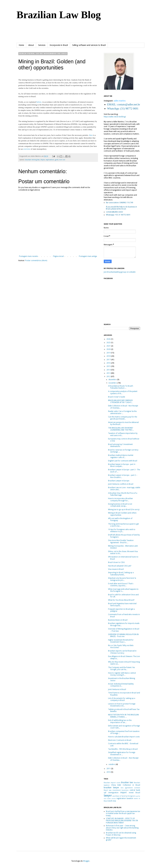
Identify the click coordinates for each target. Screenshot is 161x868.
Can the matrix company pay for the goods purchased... (123, 418)
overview (27, 149)
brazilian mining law (32, 160)
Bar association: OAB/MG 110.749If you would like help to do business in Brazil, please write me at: (121, 206)
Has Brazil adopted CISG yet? (120, 566)
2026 (109, 339)
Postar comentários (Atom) (36, 261)
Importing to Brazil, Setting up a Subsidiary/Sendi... (121, 574)
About (31, 45)
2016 (109, 363)
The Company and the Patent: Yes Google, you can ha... (121, 668)
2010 (109, 772)
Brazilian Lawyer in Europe (119, 481)
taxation (130, 798)
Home (21, 45)
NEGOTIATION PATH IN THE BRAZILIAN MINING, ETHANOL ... (123, 716)
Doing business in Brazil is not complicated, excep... (120, 505)
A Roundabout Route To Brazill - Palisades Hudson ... (121, 387)
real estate (107, 799)
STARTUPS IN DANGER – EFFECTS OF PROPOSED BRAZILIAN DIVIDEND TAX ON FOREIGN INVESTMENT (122, 821)
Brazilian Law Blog (59, 15)
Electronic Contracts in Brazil (120, 740)
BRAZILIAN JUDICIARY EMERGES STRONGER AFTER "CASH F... (120, 401)
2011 (109, 769)
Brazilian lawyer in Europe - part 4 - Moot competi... (122, 465)
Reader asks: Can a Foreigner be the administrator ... (122, 412)
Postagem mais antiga (88, 256)
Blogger (86, 861)
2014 (109, 370)
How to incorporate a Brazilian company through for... (120, 499)
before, (39, 102)
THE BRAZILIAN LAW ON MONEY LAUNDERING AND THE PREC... (121, 429)
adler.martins (120, 101)
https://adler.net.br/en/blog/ (115, 117)
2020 (109, 349)
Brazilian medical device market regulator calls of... (121, 456)
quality (138, 796)
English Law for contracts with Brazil (123, 461)
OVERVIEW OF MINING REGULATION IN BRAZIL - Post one (123, 635)
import (124, 792)
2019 (109, 353)
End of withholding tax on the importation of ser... (120, 721)
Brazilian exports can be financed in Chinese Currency (122, 652)
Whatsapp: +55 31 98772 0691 (118, 215)
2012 (109, 377)
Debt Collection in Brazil (129, 785)
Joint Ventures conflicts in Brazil (121, 484)
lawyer (108, 796)
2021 (109, 346)
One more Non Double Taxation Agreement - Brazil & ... (121, 541)
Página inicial (58, 256)
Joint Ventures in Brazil (117, 689)
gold (57, 160)
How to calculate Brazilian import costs (124, 737)
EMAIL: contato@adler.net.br (124, 104)
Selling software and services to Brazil (89, 45)
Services (42, 45)
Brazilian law (127, 782)
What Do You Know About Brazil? (121, 600)
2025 (109, 343)
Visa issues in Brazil (116, 569)
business (125, 790)
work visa (112, 801)
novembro (113, 383)
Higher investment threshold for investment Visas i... (121, 641)
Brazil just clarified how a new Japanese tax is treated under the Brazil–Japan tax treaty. (123, 813)
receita (114, 799)
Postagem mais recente (28, 256)
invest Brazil (135, 793)
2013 (109, 373)
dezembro (113, 380)
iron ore (62, 160)
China (113, 785)
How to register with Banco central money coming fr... (122, 674)
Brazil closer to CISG (116, 562)
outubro (112, 764)
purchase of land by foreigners (124, 796)
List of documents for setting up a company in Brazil (122, 699)
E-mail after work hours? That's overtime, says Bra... (121, 585)
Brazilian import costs (112, 783)
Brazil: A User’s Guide (117, 397)
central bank (135, 790)
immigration (113, 793)
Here (91, 135)
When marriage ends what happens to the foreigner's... (123, 590)
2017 (109, 360)
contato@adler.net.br (115, 212)
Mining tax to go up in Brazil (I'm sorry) (124, 510)
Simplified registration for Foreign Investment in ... (122, 753)
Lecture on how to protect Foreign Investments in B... (122, 705)
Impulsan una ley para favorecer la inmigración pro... (122, 579)
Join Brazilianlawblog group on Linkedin (120, 272)
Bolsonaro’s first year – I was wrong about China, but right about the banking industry (122, 828)
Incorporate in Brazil (59, 45)
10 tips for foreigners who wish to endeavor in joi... (122, 530)
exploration (50, 160)
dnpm (43, 160)
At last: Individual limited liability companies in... (121, 685)
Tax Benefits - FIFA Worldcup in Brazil (123, 749)
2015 (109, 366)
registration (121, 798)
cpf (105, 793)
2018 (109, 356)
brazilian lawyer (111, 788)
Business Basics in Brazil (118, 620)
